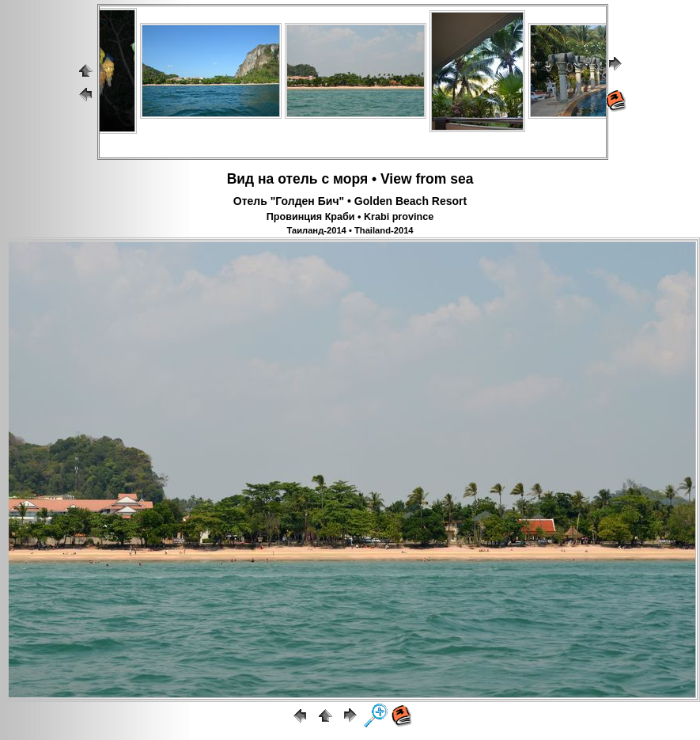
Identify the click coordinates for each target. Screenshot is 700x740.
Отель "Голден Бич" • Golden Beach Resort (350, 201)
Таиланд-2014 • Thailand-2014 (350, 230)
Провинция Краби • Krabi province (350, 217)
